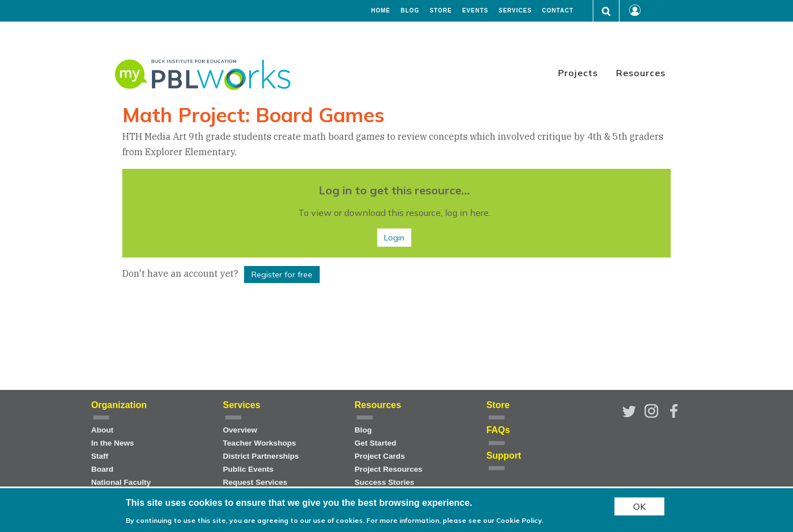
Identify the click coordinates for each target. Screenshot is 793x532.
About (102, 430)
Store (441, 11)
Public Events (248, 469)
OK (639, 506)
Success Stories (384, 482)
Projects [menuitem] (578, 73)
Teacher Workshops (260, 443)
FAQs (498, 430)
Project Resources (388, 469)
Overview (240, 430)
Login (394, 238)
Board (102, 469)
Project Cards (379, 456)
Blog (410, 11)
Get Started (375, 443)
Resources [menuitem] (641, 73)
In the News (113, 443)
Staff (100, 456)
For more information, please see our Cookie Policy (454, 520)
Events (475, 11)
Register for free (282, 275)
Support (504, 456)
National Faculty (121, 482)
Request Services (255, 482)
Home (381, 11)
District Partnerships (261, 456)
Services (515, 11)
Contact (558, 11)
